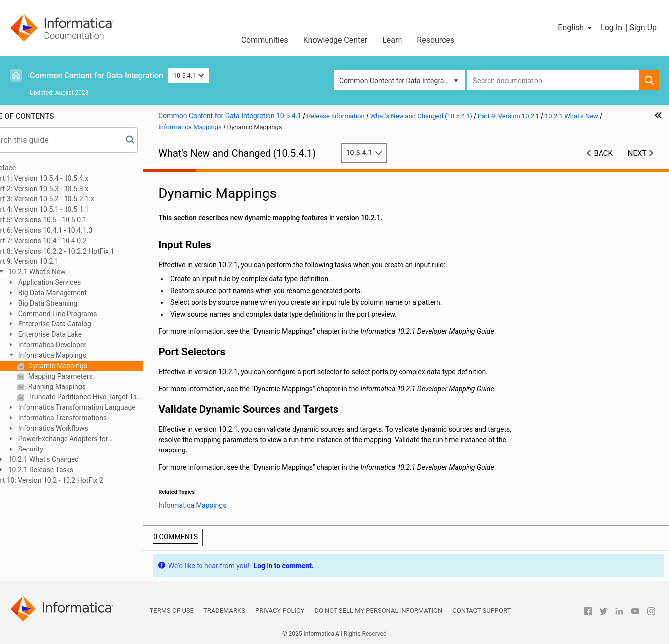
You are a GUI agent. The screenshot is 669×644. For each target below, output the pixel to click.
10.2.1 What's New (60, 272)
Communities (265, 40)
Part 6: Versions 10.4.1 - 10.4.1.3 (67, 230)
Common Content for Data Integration (97, 76)
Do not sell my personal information (378, 611)
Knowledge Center (335, 40)
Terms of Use (172, 611)
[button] (575, 28)
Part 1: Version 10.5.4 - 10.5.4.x (65, 178)
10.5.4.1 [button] (189, 76)
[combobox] (553, 80)
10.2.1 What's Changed (67, 459)
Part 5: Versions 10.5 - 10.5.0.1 (64, 220)
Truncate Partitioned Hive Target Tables (109, 397)
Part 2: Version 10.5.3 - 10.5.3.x (65, 189)
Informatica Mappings (76, 355)
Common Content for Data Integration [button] (398, 81)
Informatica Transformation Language (100, 407)
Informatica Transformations (86, 418)
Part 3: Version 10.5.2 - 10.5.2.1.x (67, 199)
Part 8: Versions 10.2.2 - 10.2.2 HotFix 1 (77, 251)
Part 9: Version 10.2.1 (50, 261)
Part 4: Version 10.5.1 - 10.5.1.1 (65, 209)
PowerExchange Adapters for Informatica (82, 439)
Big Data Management (76, 293)
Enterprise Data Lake (73, 334)
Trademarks (224, 611)
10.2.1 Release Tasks (64, 470)
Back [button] (603, 153)
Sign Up (643, 28)
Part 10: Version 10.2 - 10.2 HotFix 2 (72, 480)
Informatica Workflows (77, 428)
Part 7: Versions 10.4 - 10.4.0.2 (64, 241)
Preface (28, 168)
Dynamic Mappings (81, 366)
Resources (435, 40)
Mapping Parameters (84, 376)
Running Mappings (80, 386)
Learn (392, 40)
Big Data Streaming (71, 303)
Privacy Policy (280, 611)
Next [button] (637, 153)
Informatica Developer (76, 345)
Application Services (73, 282)
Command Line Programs (81, 314)
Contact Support (481, 611)
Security (54, 449)
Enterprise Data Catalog (78, 324)
